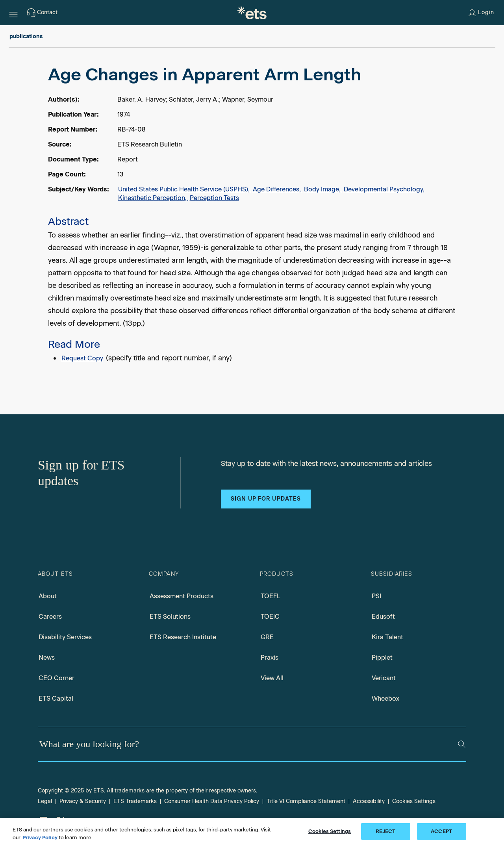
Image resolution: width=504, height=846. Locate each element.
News (47, 658)
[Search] (462, 744)
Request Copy (82, 358)
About (48, 596)
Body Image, (323, 189)
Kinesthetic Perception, (153, 198)
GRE (267, 637)
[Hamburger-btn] (13, 13)
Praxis (270, 658)
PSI (376, 596)
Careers (50, 617)
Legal (45, 801)
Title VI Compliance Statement (306, 801)
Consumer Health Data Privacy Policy (212, 801)
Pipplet (382, 658)
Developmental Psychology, (384, 189)
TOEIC (270, 617)
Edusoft (383, 617)
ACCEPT (441, 831)
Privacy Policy (40, 838)
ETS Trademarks (135, 801)
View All (272, 678)
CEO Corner (57, 678)
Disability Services (65, 637)
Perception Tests (214, 198)
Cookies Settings (414, 801)
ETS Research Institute (183, 637)
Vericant (384, 678)
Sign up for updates (266, 499)
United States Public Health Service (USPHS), (185, 189)
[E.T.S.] (252, 13)
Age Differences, (278, 189)
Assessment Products (182, 596)
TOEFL (271, 596)
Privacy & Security (83, 801)
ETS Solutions (170, 617)
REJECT (386, 831)
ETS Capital (56, 699)
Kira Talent (387, 637)
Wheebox (385, 699)
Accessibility (369, 801)
